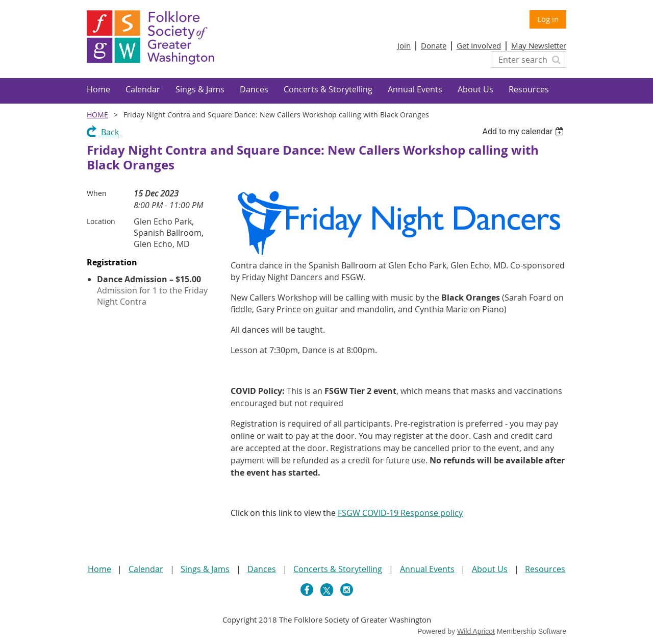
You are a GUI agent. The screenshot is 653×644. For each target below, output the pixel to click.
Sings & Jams (205, 569)
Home (97, 115)
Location (101, 221)
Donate (434, 45)
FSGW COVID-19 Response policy (400, 513)
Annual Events (427, 569)
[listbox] (524, 131)
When (97, 193)
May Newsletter (539, 45)
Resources (545, 569)
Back (110, 132)
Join (404, 45)
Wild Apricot (476, 631)
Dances (262, 569)
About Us (490, 569)
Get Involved (479, 45)
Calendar (146, 569)
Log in (548, 19)
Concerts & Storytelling (338, 569)
